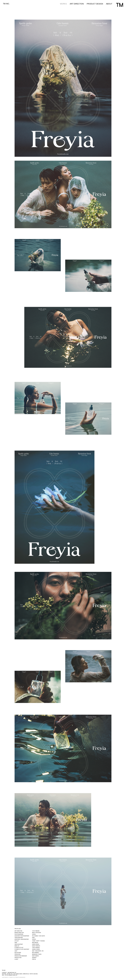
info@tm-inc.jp (12, 973)
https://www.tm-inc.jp (11, 975)
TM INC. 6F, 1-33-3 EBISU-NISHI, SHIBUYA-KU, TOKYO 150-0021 (22, 974)
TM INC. (6, 4)
